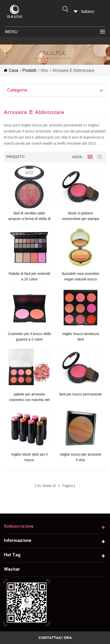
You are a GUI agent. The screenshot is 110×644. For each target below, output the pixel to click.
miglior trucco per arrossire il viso (79, 452)
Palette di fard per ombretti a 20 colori (29, 274)
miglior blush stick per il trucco (29, 452)
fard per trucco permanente (79, 390)
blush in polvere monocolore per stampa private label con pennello (79, 215)
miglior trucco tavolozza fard (79, 334)
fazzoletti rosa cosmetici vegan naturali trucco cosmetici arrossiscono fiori (79, 275)
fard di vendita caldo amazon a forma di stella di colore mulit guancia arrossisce (29, 215)
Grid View (90, 157)
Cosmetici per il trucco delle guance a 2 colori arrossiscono (29, 334)
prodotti (29, 70)
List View (99, 157)
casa (11, 70)
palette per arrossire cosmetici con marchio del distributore (29, 393)
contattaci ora (55, 638)
